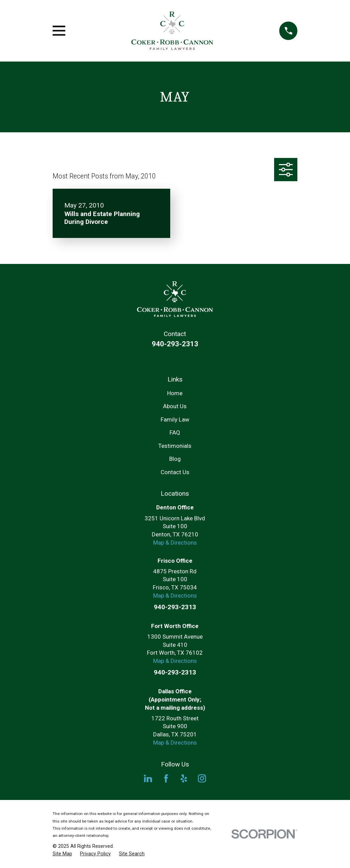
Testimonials (175, 446)
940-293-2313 (175, 344)
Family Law (175, 419)
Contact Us (175, 472)
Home (175, 393)
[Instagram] (202, 778)
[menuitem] (62, 854)
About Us (175, 406)
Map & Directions (175, 543)
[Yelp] (184, 778)
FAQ (175, 432)
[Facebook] (166, 778)
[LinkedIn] (148, 778)
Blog (175, 459)
